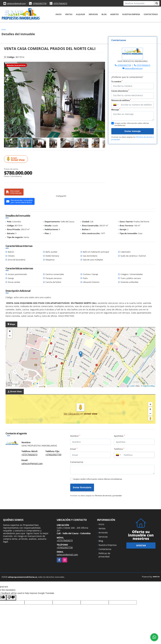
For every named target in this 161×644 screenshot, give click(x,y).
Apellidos (119, 436)
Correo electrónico (120, 91)
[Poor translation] (11, 598)
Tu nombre (117, 81)
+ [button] (10, 332)
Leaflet (132, 386)
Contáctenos (151, 14)
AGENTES (114, 14)
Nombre (75, 436)
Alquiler (80, 14)
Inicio (58, 14)
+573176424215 (60, 3)
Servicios (93, 14)
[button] (102, 65)
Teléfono (119, 449)
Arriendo (103, 533)
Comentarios (77, 462)
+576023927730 (39, 3)
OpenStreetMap (149, 386)
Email (74, 449)
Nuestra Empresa (131, 14)
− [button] (10, 336)
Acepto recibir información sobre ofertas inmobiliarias (98, 479)
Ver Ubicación (72, 414)
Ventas (69, 14)
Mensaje (116, 110)
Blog (104, 14)
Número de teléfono (121, 100)
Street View (16, 159)
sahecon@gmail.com (16, 3)
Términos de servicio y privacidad (108, 496)
